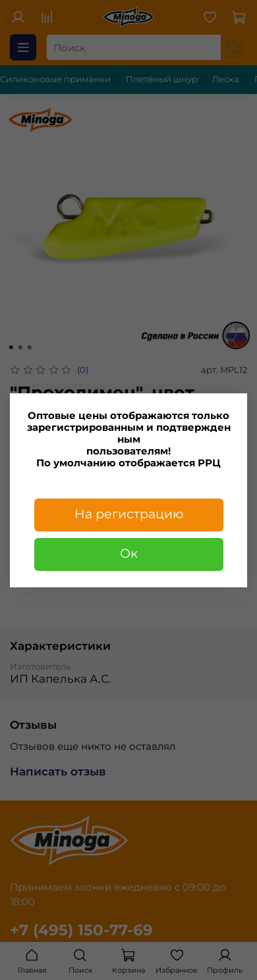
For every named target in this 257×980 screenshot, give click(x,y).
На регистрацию (129, 514)
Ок (129, 553)
